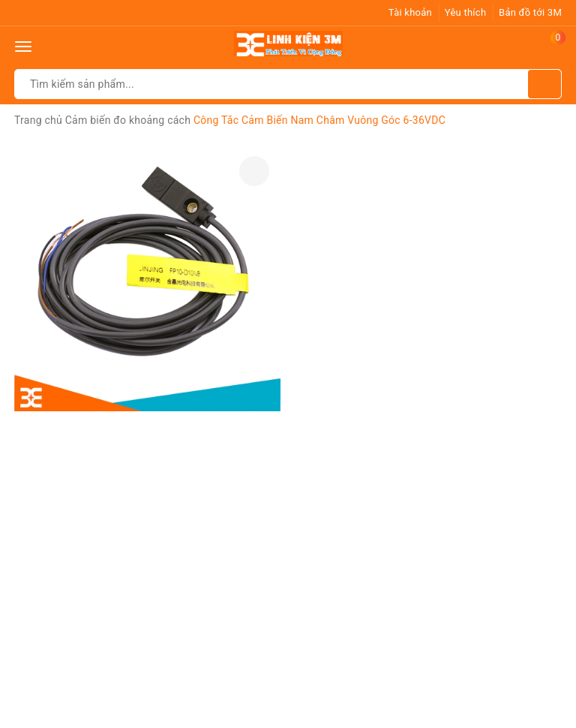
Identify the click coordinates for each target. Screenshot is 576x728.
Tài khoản (410, 12)
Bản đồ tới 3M (530, 12)
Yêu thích (466, 12)
